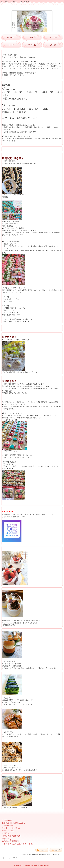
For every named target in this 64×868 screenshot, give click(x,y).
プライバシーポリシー (11, 858)
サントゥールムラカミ (32, 7)
